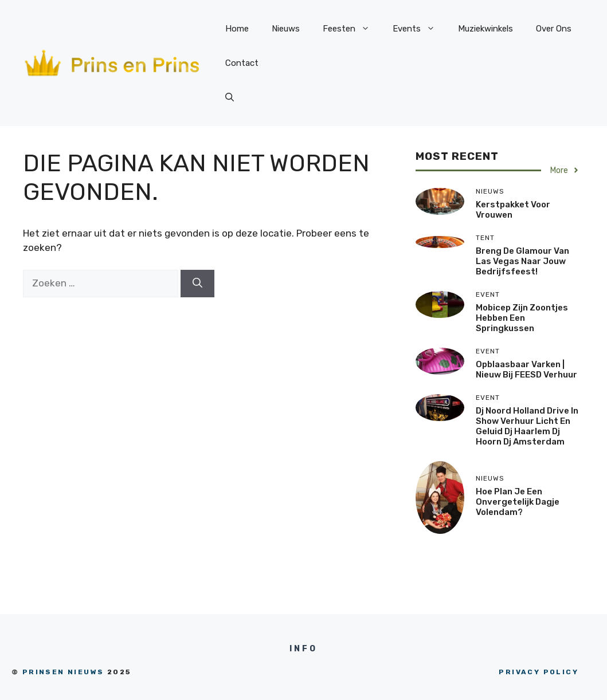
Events (420, 29)
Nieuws (286, 29)
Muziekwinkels (485, 29)
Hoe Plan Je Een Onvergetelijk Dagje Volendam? (518, 502)
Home (237, 29)
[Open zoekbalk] (230, 97)
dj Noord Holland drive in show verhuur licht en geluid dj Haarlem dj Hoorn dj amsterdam (527, 426)
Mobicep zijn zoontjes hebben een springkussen (522, 318)
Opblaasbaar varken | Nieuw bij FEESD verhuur (526, 369)
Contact (242, 63)
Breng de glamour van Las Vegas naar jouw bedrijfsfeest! (522, 261)
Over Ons (554, 29)
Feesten (352, 29)
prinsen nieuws (63, 672)
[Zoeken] (197, 284)
